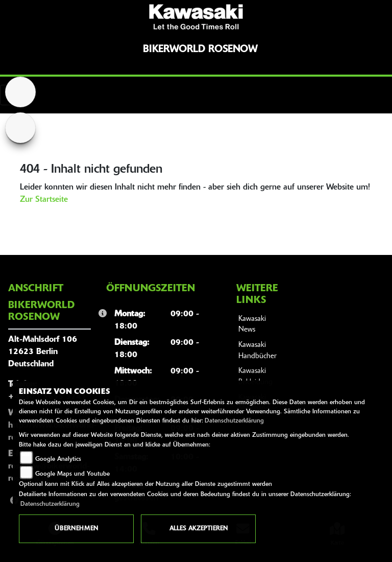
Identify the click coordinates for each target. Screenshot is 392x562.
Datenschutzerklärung (234, 421)
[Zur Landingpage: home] (20, 92)
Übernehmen (76, 529)
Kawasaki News (252, 325)
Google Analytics (58, 459)
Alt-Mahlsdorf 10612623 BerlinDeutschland (43, 352)
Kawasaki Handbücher (258, 351)
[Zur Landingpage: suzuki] (20, 128)
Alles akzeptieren (199, 529)
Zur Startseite (44, 200)
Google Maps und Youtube (72, 474)
